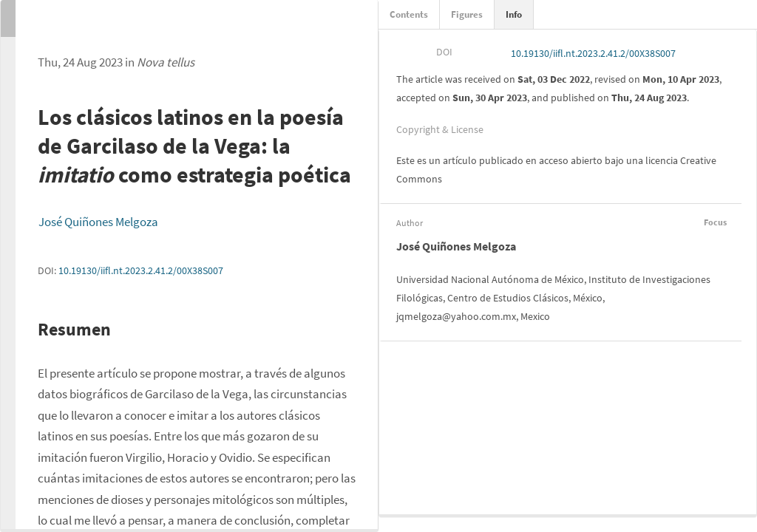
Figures (467, 14)
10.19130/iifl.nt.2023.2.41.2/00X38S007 (141, 270)
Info (514, 14)
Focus (713, 222)
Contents (409, 14)
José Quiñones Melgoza (98, 222)
